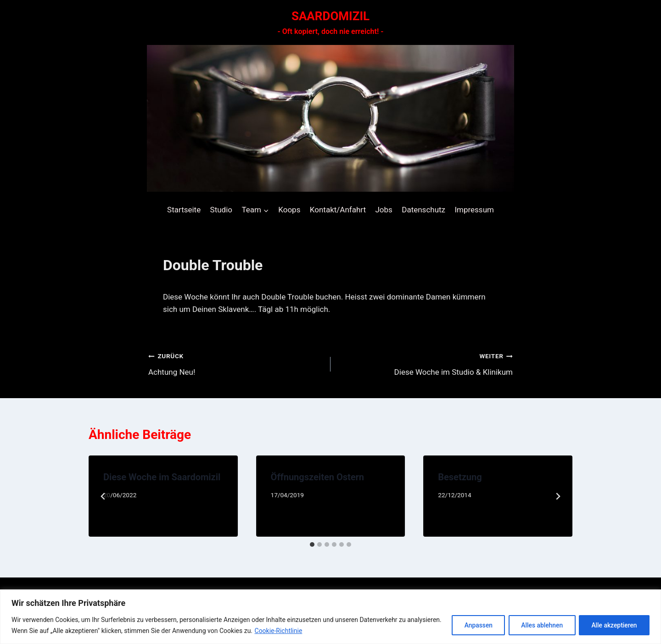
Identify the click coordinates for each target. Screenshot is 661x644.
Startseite (184, 210)
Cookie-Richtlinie (314, 631)
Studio (221, 210)
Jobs (384, 210)
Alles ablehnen (539, 625)
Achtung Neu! (235, 363)
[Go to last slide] (103, 496)
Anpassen (473, 625)
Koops (289, 210)
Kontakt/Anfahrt (338, 210)
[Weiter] (558, 496)
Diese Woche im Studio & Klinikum (426, 363)
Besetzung (460, 477)
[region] (330, 617)
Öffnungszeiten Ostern (317, 477)
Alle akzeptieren (613, 625)
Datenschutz (423, 210)
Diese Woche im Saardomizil (162, 477)
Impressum (474, 210)
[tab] (312, 544)
